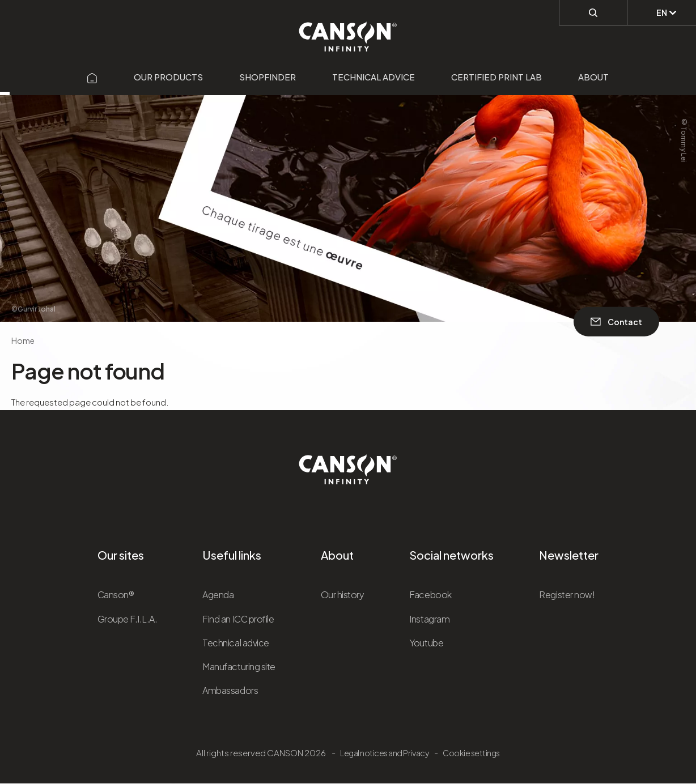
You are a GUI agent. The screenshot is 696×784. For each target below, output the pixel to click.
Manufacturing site (239, 666)
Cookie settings (471, 753)
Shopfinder (268, 77)
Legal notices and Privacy (384, 753)
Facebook (430, 595)
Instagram (429, 619)
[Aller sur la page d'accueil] (92, 77)
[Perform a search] (593, 12)
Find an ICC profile (238, 619)
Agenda (218, 595)
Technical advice (374, 77)
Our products (168, 77)
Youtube (426, 643)
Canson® (116, 595)
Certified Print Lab (496, 77)
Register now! (567, 595)
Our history (343, 595)
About (593, 77)
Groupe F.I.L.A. (128, 619)
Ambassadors (230, 690)
